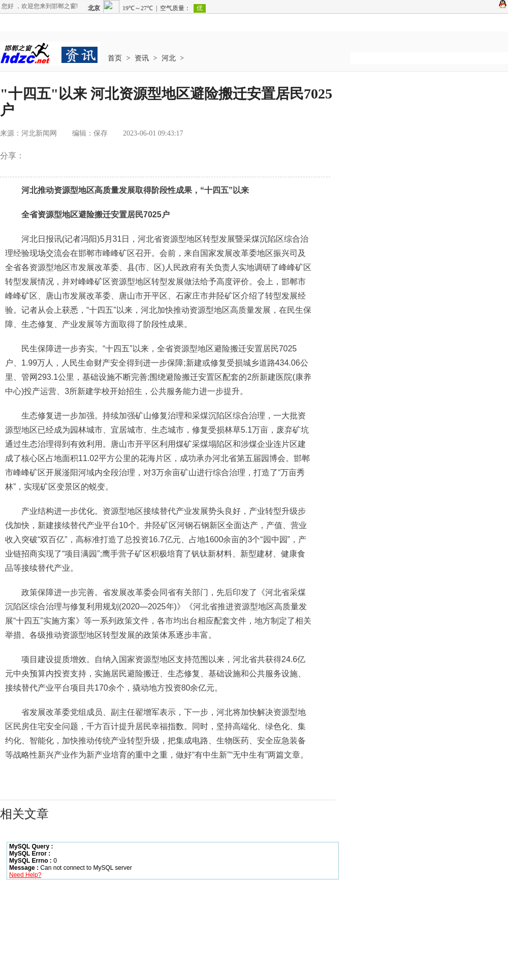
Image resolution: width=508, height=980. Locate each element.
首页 (115, 58)
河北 (169, 58)
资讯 (142, 58)
